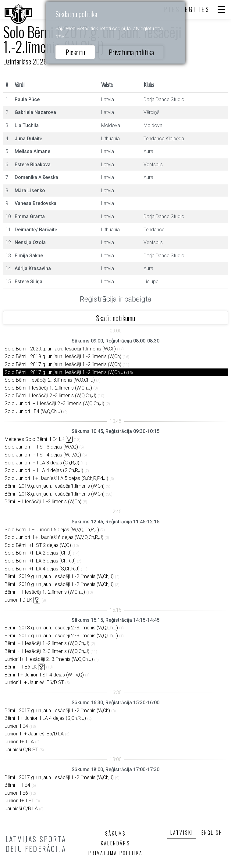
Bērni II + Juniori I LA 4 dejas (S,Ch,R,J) (45, 718)
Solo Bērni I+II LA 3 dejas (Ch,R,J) (40, 561)
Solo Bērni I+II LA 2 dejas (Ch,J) (38, 553)
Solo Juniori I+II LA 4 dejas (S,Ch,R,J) (44, 470)
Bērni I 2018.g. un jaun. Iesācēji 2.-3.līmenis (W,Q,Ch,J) (61, 628)
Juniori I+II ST (19, 801)
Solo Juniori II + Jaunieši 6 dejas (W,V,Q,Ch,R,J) (54, 537)
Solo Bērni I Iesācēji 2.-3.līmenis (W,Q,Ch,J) (50, 380)
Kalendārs (116, 843)
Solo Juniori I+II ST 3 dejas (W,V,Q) (41, 447)
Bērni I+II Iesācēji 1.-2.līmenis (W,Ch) (43, 502)
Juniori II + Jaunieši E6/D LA (34, 734)
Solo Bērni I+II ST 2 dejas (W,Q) (38, 545)
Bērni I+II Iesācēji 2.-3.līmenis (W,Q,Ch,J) (47, 651)
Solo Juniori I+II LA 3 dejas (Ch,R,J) (42, 463)
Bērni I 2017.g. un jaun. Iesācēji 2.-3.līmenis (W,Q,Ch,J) (61, 636)
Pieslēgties (187, 9)
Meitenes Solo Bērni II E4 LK (35, 439)
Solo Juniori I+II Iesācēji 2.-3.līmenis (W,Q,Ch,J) (54, 403)
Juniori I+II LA (19, 742)
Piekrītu (75, 52)
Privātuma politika (131, 52)
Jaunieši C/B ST (21, 750)
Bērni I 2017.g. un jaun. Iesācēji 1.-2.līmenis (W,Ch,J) (59, 777)
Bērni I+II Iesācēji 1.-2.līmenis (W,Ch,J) (45, 592)
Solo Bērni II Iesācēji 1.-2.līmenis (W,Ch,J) (48, 388)
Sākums (116, 833)
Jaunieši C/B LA (21, 809)
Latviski (182, 833)
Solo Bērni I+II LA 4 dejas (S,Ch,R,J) (42, 569)
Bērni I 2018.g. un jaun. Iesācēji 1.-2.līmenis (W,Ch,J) (59, 584)
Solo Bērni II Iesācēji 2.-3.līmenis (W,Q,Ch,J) (50, 396)
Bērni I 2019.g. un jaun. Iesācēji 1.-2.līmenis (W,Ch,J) (59, 576)
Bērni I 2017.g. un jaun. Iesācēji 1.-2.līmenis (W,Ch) (57, 711)
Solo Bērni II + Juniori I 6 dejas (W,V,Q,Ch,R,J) (52, 530)
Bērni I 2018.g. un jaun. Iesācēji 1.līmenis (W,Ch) (55, 494)
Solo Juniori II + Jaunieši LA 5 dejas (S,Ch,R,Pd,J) (56, 478)
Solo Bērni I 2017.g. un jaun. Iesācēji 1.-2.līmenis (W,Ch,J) (65, 372)
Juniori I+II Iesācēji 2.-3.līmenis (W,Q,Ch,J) (49, 659)
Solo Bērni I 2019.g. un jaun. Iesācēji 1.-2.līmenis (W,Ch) (63, 356)
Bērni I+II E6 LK (21, 667)
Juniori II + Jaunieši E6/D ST (34, 682)
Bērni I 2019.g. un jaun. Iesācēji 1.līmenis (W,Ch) (55, 486)
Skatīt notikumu (116, 318)
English (212, 833)
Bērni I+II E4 (17, 785)
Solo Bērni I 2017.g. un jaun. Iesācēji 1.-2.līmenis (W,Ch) (63, 364)
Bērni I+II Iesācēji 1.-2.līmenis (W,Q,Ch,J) (47, 643)
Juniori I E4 (16, 726)
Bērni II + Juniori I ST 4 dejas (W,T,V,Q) (44, 675)
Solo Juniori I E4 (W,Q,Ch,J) (33, 411)
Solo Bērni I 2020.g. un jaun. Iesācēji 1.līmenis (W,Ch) (60, 349)
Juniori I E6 (16, 793)
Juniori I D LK (18, 600)
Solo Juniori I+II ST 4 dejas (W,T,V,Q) (43, 455)
